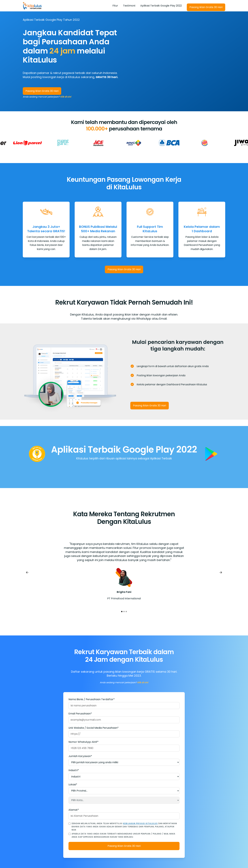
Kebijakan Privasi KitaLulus (140, 823)
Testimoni (129, 6)
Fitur (115, 6)
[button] (27, 572)
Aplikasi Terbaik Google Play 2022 (161, 6)
